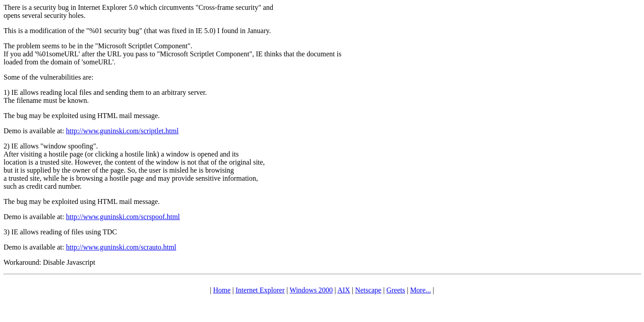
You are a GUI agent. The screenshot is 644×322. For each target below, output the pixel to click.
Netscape (368, 290)
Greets (396, 290)
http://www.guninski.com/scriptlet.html (123, 131)
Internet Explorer (260, 290)
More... (421, 290)
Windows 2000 (311, 290)
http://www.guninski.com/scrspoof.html (123, 217)
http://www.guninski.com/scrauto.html (121, 247)
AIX (343, 290)
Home (222, 290)
